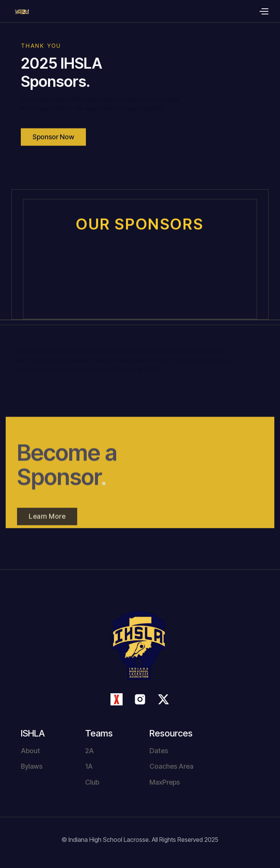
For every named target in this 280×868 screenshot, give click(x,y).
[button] (264, 11)
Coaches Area (171, 766)
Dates (159, 751)
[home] (14, 11)
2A (89, 751)
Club (92, 782)
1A (89, 766)
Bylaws (32, 766)
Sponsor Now (53, 143)
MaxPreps (165, 782)
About (30, 751)
